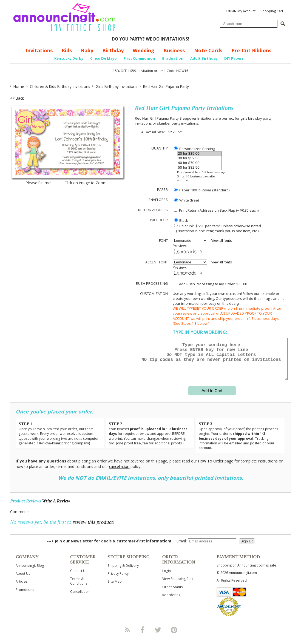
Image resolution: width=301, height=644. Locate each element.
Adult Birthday (204, 58)
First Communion (139, 58)
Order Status (172, 593)
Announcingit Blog (30, 572)
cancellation (119, 473)
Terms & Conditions (79, 588)
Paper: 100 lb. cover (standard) (202, 190)
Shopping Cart (272, 11)
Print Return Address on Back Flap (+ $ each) (216, 210)
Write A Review (56, 508)
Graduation (173, 58)
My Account (241, 11)
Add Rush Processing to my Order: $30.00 (210, 284)
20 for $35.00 (199, 154)
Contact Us (79, 577)
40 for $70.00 (199, 163)
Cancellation (80, 598)
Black (181, 220)
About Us (23, 580)
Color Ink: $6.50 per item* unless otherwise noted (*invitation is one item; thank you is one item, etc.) (217, 228)
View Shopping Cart (178, 585)
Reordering (171, 601)
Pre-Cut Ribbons (251, 50)
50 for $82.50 (199, 168)
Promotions (25, 596)
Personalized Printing (194, 149)
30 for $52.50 (199, 158)
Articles (22, 588)
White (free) (186, 200)
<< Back (17, 98)
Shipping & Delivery (123, 572)
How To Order (211, 468)
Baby (87, 50)
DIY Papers (234, 58)
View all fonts (222, 241)
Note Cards (208, 50)
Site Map (115, 588)
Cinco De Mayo (103, 58)
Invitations (39, 50)
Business (174, 50)
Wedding (144, 50)
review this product (93, 529)
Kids (67, 50)
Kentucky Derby (69, 58)
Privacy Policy (118, 580)
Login (167, 577)
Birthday (113, 50)
